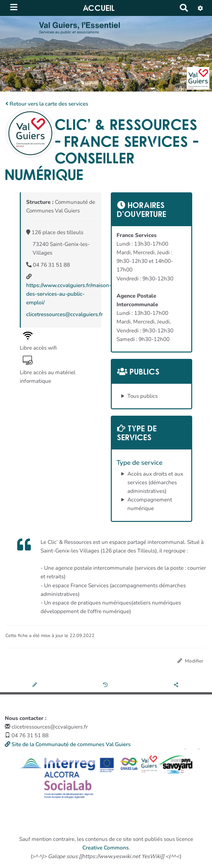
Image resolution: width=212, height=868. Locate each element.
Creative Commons (106, 848)
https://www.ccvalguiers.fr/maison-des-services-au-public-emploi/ (69, 294)
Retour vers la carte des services (47, 104)
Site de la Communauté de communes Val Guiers (68, 744)
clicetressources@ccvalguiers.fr (64, 314)
